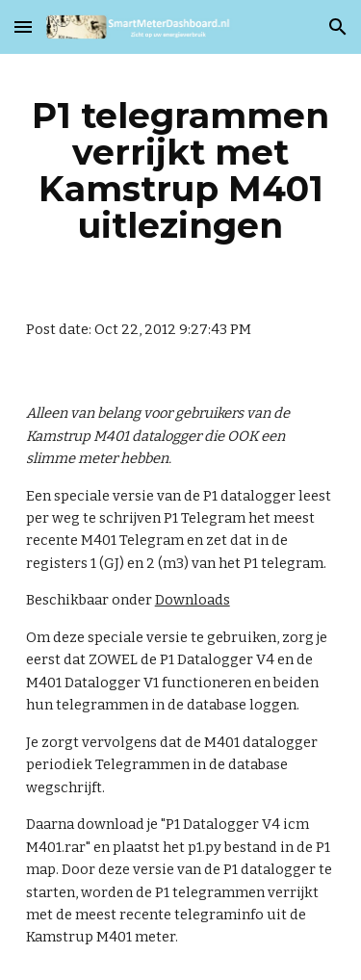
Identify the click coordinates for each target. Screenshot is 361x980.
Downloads (193, 600)
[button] (23, 26)
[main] (181, 171)
